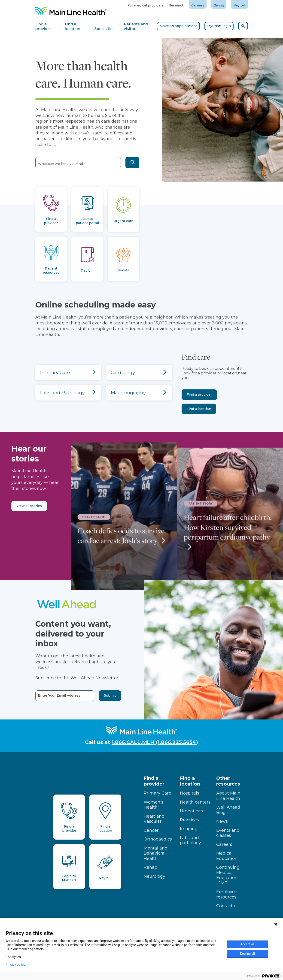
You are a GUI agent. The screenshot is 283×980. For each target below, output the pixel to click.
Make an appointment (178, 26)
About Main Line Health (228, 796)
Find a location (199, 425)
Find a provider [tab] (43, 26)
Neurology (154, 876)
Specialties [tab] (104, 29)
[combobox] (78, 162)
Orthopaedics (158, 839)
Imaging (189, 829)
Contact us (227, 906)
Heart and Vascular (154, 819)
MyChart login (219, 26)
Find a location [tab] (73, 26)
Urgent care (192, 811)
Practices (189, 820)
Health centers (195, 802)
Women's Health (154, 805)
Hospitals (190, 793)
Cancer (151, 830)
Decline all (247, 954)
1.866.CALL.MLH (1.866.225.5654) (155, 742)
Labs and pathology (190, 840)
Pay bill (239, 5)
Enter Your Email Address (43, 696)
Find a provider (199, 411)
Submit (93, 695)
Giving (219, 5)
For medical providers (146, 5)
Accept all (247, 944)
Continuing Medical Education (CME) (228, 875)
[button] (132, 163)
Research (176, 5)
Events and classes (228, 833)
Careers (198, 5)
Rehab (151, 867)
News (222, 821)
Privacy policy (15, 965)
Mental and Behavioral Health (156, 853)
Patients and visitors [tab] (136, 26)
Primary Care (157, 793)
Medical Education (227, 856)
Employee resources (227, 894)
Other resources (228, 781)
